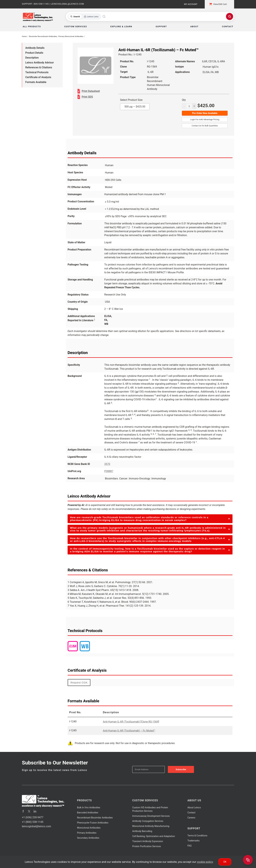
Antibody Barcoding (142, 831)
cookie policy (205, 862)
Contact (191, 813)
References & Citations (39, 67)
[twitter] (29, 811)
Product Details (34, 53)
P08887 (109, 471)
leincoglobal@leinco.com (36, 826)
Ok (225, 862)
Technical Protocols (37, 72)
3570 (107, 464)
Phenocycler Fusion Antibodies (93, 823)
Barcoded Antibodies (88, 813)
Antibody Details (35, 48)
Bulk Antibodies (89, 808)
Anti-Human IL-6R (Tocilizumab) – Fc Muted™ (129, 731)
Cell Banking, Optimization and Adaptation (154, 836)
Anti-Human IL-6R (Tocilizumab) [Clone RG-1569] (131, 722)
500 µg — (135, 107)
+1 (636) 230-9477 (33, 817)
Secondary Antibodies (88, 838)
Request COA (79, 683)
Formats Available (36, 82)
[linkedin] (35, 811)
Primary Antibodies (87, 833)
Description (32, 58)
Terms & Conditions (197, 836)
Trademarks (193, 841)
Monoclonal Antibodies (89, 828)
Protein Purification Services (147, 846)
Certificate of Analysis (38, 77)
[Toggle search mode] (84, 17)
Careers (191, 818)
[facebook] (23, 811)
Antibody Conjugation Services (148, 821)
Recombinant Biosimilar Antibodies (95, 818)
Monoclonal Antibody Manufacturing (151, 826)
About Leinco (194, 808)
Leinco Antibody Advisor (40, 63)
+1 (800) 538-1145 (33, 822)
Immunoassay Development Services (151, 816)
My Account (191, 4)
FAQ (189, 846)
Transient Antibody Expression (148, 841)
